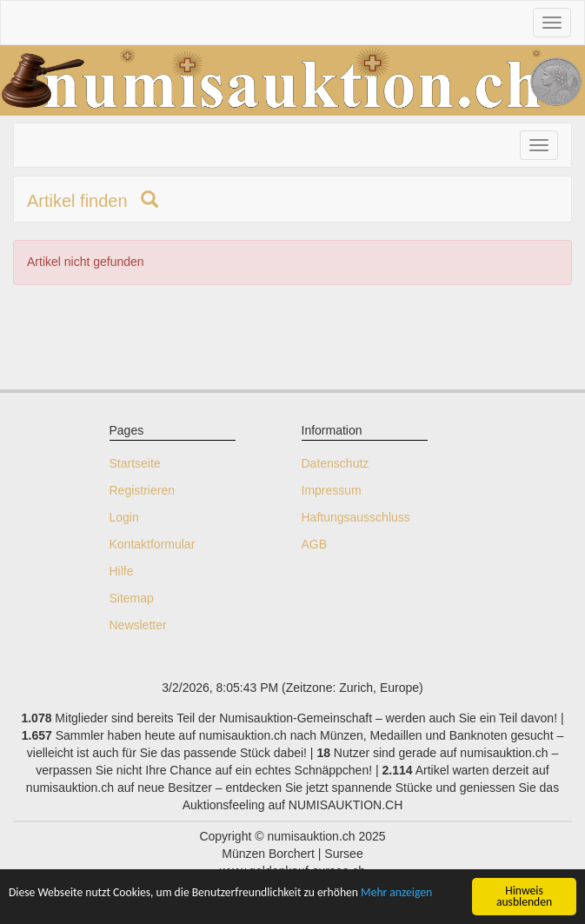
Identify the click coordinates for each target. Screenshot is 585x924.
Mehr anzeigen (396, 892)
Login (124, 517)
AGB (315, 544)
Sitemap (132, 598)
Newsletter (138, 625)
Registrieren (142, 490)
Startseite (135, 463)
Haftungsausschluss (356, 517)
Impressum (332, 490)
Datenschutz (336, 463)
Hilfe (122, 571)
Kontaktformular (153, 544)
